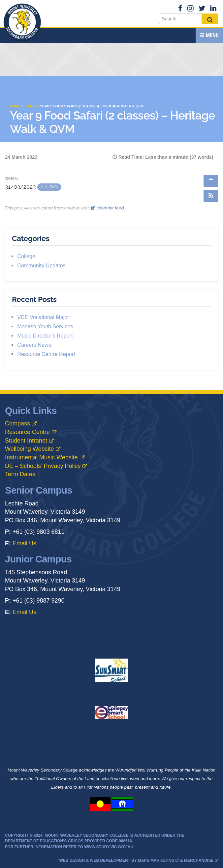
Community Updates (41, 265)
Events (30, 106)
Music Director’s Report (45, 336)
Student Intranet (26, 441)
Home (15, 106)
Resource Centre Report (46, 354)
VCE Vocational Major (43, 317)
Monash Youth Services (45, 326)
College (26, 256)
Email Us (24, 543)
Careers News (34, 345)
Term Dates (20, 474)
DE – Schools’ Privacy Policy (43, 466)
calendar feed (108, 208)
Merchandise (199, 860)
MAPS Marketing (156, 860)
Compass (17, 423)
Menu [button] (209, 35)
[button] (211, 196)
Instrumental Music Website (41, 457)
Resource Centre (27, 432)
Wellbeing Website (29, 449)
